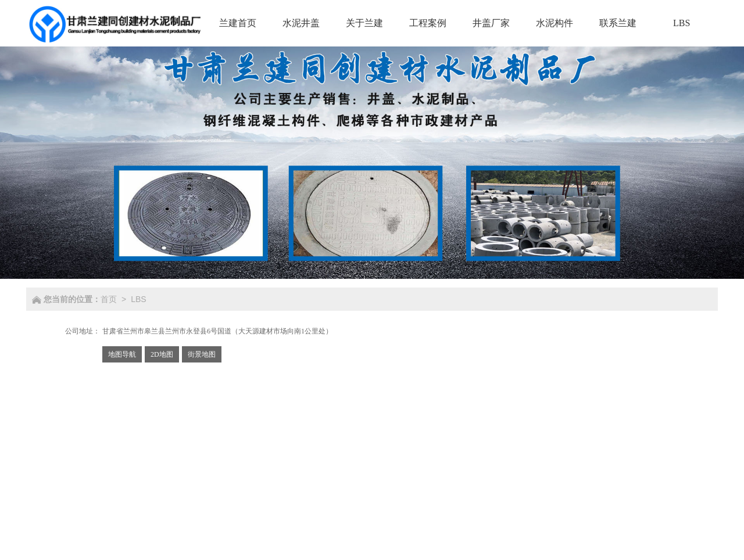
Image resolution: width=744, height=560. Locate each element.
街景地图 (202, 354)
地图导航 (122, 354)
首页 (109, 299)
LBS (138, 299)
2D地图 (162, 354)
